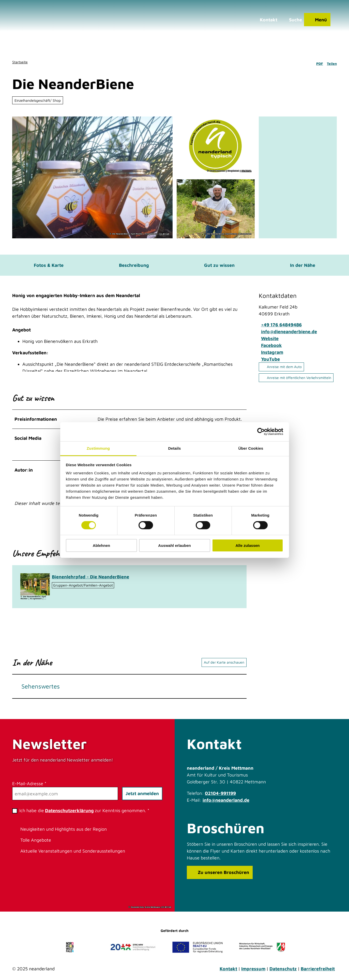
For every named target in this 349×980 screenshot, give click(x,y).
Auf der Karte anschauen (224, 666)
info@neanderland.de (226, 804)
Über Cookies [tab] (251, 448)
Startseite (20, 62)
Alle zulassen (247, 545)
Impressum (253, 972)
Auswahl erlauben (174, 545)
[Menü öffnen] (315, 22)
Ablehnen (101, 545)
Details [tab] (175, 448)
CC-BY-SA (164, 234)
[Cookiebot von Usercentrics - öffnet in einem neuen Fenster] (261, 432)
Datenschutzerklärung (69, 814)
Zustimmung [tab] (98, 448)
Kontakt (228, 972)
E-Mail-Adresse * (29, 787)
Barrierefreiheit (318, 972)
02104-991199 (220, 797)
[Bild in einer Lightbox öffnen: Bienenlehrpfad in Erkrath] (35, 588)
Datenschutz (283, 972)
